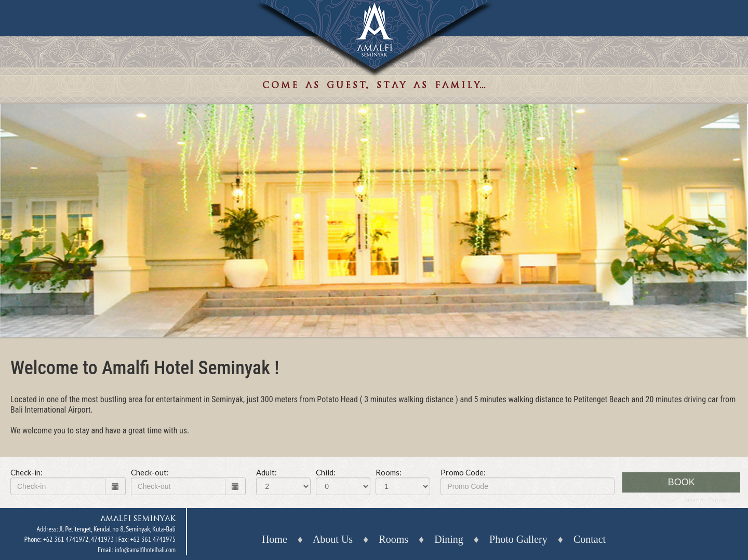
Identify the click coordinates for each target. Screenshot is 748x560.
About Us (333, 539)
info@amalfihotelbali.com (145, 550)
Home (275, 539)
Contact (590, 539)
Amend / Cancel (705, 500)
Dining (449, 539)
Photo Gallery (518, 539)
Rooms (393, 539)
